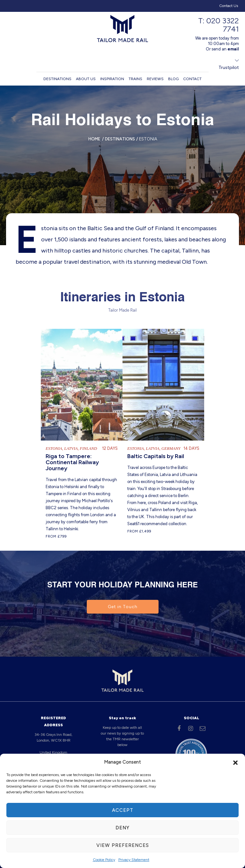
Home (94, 139)
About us (86, 79)
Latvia (71, 448)
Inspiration (112, 79)
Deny (122, 828)
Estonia (54, 448)
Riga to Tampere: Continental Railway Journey (72, 462)
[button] (235, 762)
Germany (171, 448)
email (233, 49)
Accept (123, 810)
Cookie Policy (104, 860)
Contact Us (229, 6)
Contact (192, 79)
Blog (173, 79)
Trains (135, 79)
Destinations (57, 79)
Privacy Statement (134, 860)
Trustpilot (229, 68)
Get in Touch (123, 607)
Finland (88, 448)
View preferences (123, 845)
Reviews (155, 79)
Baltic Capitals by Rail (156, 456)
